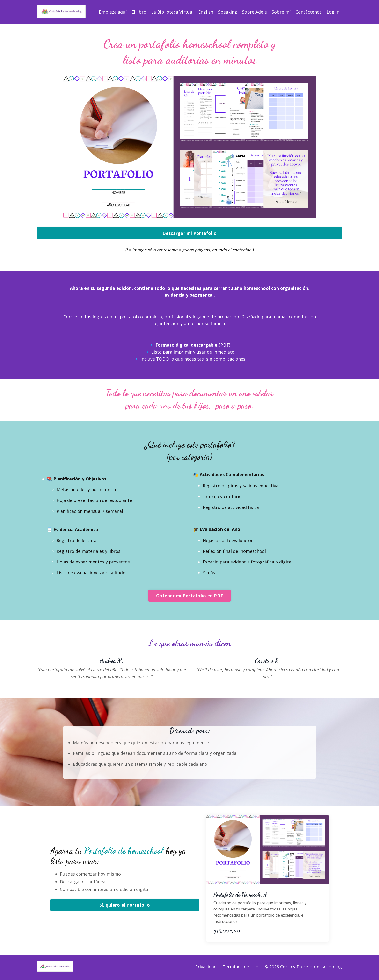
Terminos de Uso (241, 968)
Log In (333, 12)
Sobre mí (281, 12)
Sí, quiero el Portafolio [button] (125, 906)
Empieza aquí (113, 12)
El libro (139, 12)
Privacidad (206, 968)
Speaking (228, 12)
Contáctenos (309, 12)
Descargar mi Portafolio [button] (190, 233)
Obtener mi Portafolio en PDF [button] (189, 597)
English (206, 12)
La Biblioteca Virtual (172, 12)
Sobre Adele (254, 12)
